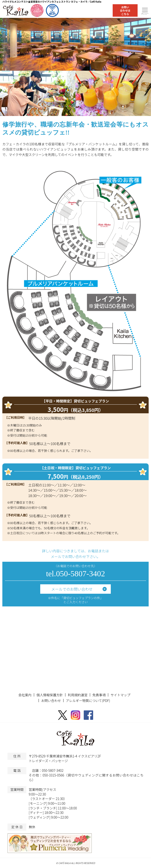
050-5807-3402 (53, 770)
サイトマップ (120, 695)
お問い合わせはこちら (125, 10)
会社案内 (25, 695)
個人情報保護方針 (50, 695)
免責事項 (99, 695)
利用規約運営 (78, 695)
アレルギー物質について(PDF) (88, 701)
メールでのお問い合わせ (72, 589)
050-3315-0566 (53, 775)
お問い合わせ (51, 701)
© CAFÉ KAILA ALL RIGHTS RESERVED (75, 863)
